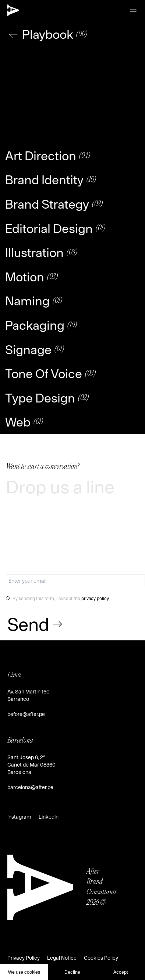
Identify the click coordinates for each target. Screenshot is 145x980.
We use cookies (24, 972)
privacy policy (95, 598)
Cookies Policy (101, 958)
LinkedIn (49, 817)
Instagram (19, 817)
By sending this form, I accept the (61, 598)
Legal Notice (62, 958)
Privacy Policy (24, 958)
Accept (121, 972)
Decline (72, 972)
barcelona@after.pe (30, 787)
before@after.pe (26, 714)
